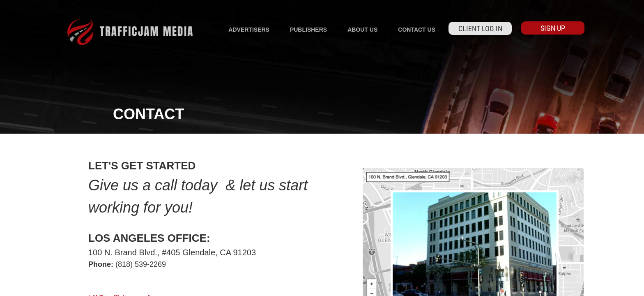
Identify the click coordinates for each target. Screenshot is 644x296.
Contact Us (417, 30)
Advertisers (249, 30)
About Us (362, 30)
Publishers (308, 30)
